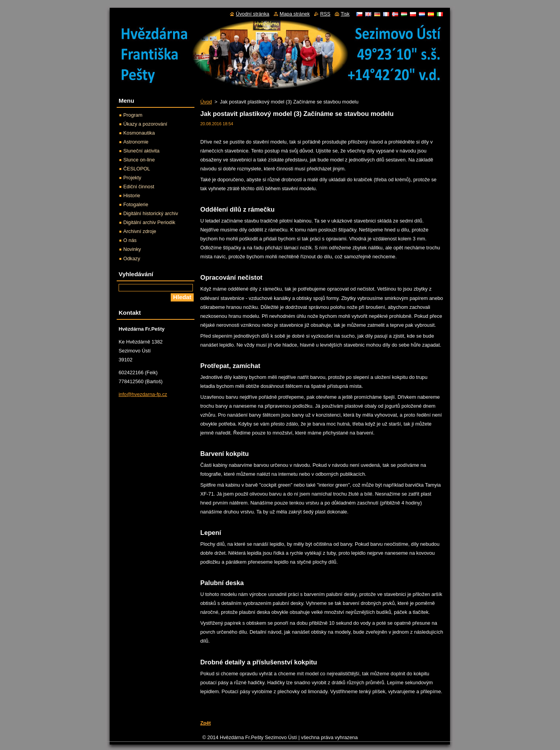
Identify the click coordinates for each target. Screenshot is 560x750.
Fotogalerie (136, 204)
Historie (132, 195)
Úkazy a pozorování (145, 124)
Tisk (345, 14)
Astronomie (136, 142)
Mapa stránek (295, 14)
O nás (130, 240)
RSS (325, 14)
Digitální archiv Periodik (149, 222)
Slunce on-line (139, 160)
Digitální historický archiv (151, 213)
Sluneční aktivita (141, 151)
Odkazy (132, 258)
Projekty (132, 178)
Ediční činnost (139, 187)
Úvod (206, 102)
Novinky (132, 249)
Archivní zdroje (140, 231)
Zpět (206, 723)
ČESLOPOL (137, 169)
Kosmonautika (139, 133)
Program (133, 115)
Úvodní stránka (252, 14)
